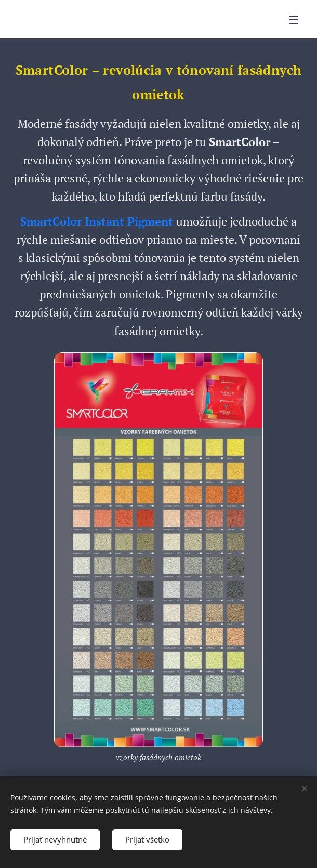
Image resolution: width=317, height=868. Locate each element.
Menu (294, 20)
